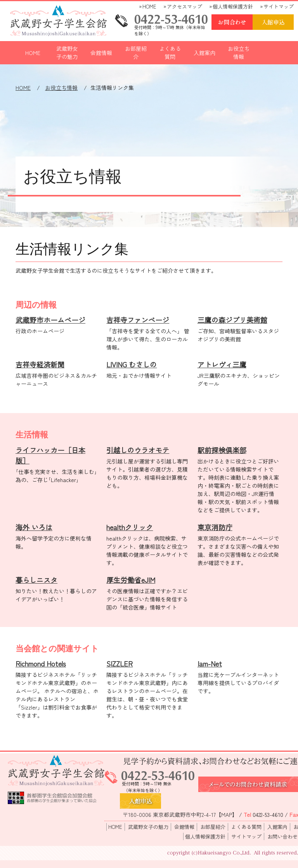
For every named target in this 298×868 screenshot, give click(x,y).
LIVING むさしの (132, 364)
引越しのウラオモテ (138, 450)
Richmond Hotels (41, 663)
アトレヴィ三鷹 (222, 364)
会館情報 (101, 53)
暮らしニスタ (36, 580)
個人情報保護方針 (233, 6)
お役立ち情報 (239, 53)
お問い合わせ (282, 836)
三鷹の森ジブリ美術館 (232, 320)
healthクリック (130, 527)
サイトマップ (279, 6)
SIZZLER (120, 663)
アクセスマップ (185, 6)
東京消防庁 (215, 527)
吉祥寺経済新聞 (40, 364)
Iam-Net (210, 663)
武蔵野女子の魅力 (67, 53)
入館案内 (204, 53)
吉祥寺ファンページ (138, 320)
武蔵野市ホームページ (50, 320)
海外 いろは (34, 527)
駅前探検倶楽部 (222, 450)
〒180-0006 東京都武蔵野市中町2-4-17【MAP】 (180, 815)
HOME (149, 6)
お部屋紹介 (136, 53)
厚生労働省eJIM (131, 580)
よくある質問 (170, 53)
